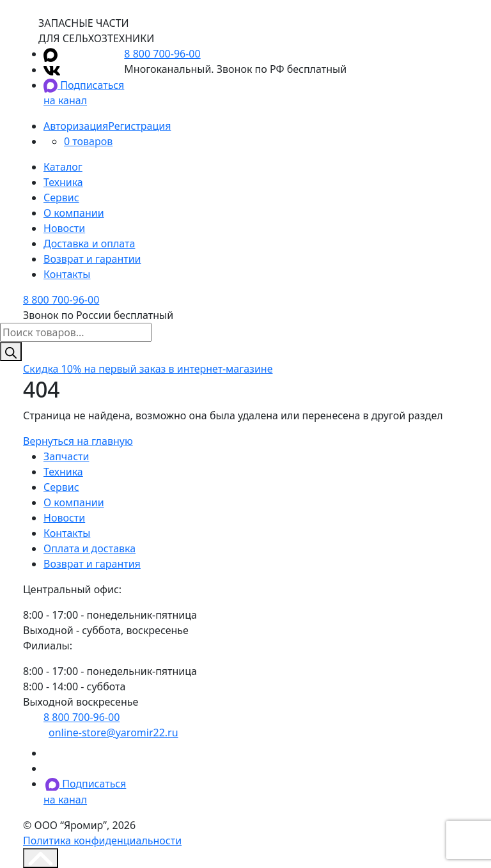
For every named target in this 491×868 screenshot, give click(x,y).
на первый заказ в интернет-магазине (148, 369)
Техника (63, 182)
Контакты (67, 274)
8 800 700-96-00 (162, 54)
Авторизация (76, 126)
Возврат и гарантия (92, 564)
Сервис (61, 198)
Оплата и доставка (90, 548)
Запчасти (66, 456)
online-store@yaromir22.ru (113, 732)
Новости (64, 228)
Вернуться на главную (78, 441)
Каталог (63, 167)
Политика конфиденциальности (102, 841)
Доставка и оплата (89, 244)
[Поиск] (11, 352)
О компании (74, 213)
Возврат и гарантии (92, 259)
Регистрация (139, 126)
